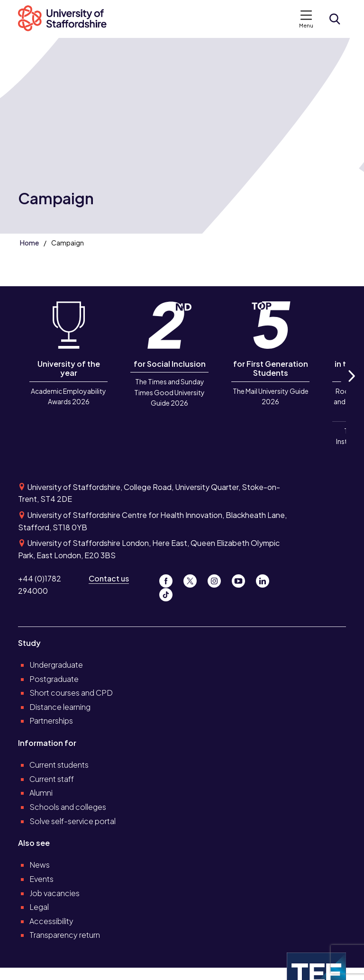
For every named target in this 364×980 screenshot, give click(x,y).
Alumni (41, 793)
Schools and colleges (68, 807)
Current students (59, 765)
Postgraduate (54, 679)
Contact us (109, 578)
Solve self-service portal (73, 821)
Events (41, 879)
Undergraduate (56, 665)
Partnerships (51, 721)
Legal (39, 907)
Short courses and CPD (71, 693)
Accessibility (51, 921)
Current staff (52, 779)
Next (351, 386)
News (40, 865)
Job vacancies (55, 893)
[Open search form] (335, 19)
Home (29, 243)
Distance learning (60, 707)
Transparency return (65, 935)
